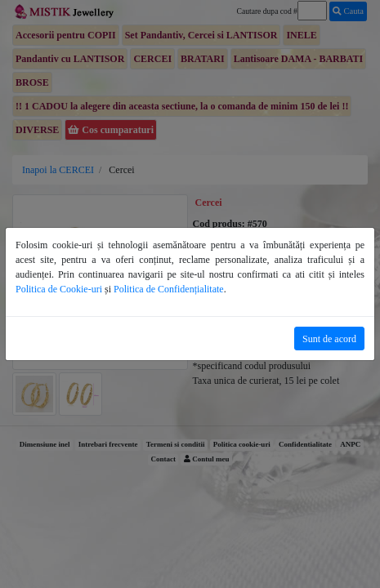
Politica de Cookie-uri (59, 289)
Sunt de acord (329, 339)
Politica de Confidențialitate (169, 289)
